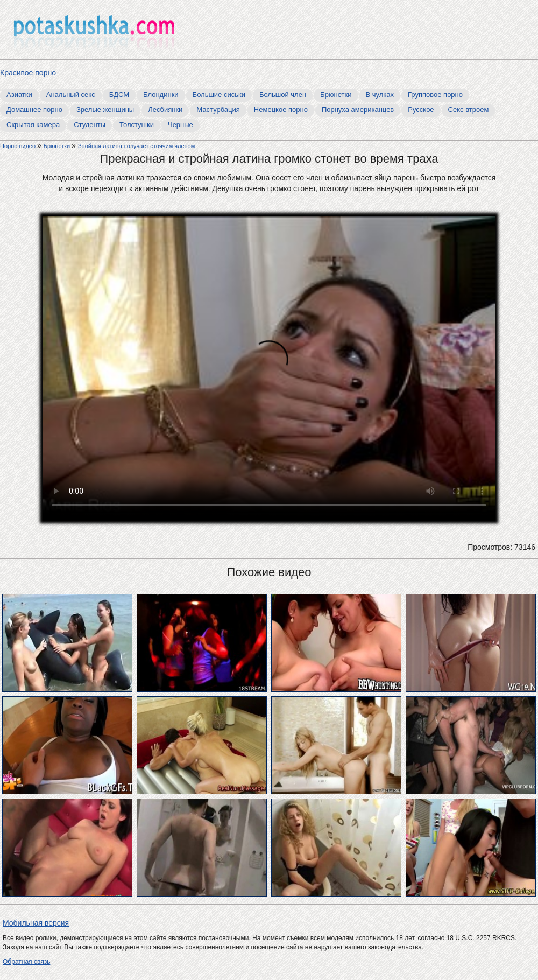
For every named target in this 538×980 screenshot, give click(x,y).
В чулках (380, 94)
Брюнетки (336, 94)
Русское (421, 110)
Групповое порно (435, 94)
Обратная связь (26, 962)
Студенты (90, 125)
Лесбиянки (165, 110)
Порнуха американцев (358, 110)
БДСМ (119, 94)
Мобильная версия (36, 923)
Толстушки (137, 125)
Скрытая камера (33, 125)
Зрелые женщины (105, 110)
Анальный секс (71, 94)
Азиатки (19, 94)
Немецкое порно (281, 110)
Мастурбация (218, 110)
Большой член (283, 94)
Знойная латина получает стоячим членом (136, 146)
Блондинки (161, 94)
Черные (180, 125)
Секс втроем (469, 110)
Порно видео (19, 146)
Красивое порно (28, 73)
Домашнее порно (34, 110)
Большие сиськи (219, 94)
